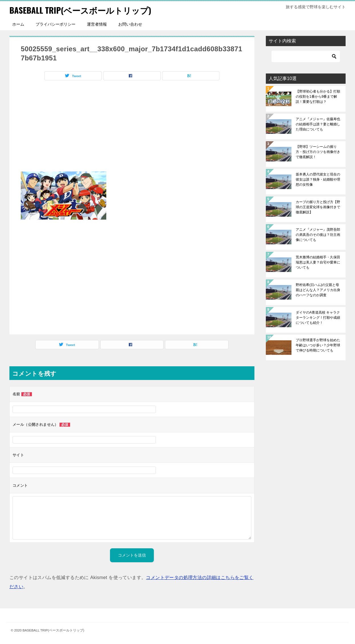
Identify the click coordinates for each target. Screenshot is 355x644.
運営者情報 (97, 24)
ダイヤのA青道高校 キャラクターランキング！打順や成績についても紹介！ (318, 318)
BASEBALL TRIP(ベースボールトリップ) (83, 10)
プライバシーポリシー (56, 24)
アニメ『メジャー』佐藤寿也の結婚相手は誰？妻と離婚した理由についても (318, 124)
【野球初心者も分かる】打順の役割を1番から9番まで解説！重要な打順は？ (318, 97)
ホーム (18, 24)
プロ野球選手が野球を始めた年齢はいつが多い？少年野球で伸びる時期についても (318, 345)
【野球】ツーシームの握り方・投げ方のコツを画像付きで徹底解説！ (318, 152)
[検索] (306, 56)
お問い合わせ (130, 24)
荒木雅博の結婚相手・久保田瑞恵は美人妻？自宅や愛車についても (318, 262)
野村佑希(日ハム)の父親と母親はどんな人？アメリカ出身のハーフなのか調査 (318, 290)
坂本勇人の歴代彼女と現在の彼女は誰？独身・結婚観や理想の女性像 (318, 179)
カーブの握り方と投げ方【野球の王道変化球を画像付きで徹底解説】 (318, 207)
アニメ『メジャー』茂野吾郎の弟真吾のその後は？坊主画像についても (318, 235)
